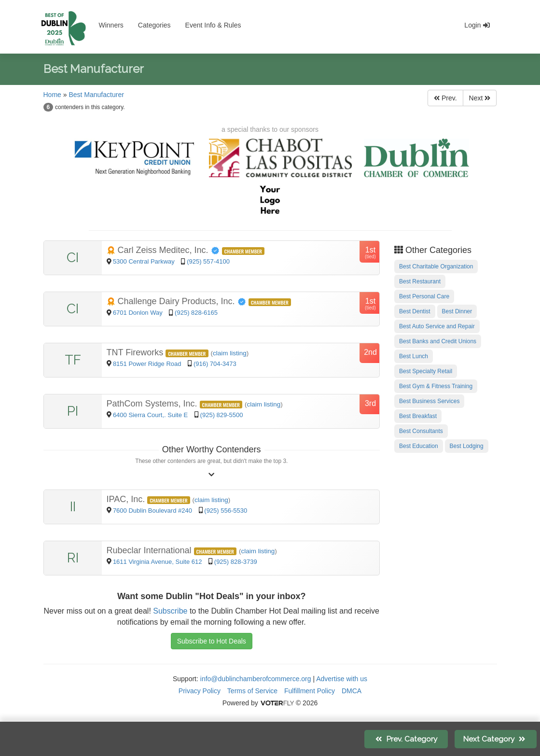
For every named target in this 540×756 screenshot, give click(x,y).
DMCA (352, 691)
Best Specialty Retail (426, 371)
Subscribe (170, 611)
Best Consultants (421, 431)
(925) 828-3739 (236, 562)
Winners (111, 25)
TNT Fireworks (136, 352)
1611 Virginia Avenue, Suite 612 (158, 562)
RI (73, 558)
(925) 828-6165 (196, 313)
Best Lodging (467, 446)
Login (477, 25)
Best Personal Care (424, 296)
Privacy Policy (200, 691)
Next (480, 98)
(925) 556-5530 (226, 511)
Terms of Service (252, 691)
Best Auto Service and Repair (437, 326)
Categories (154, 25)
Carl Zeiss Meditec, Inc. (164, 250)
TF (73, 360)
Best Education (419, 446)
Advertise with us (342, 679)
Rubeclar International (150, 550)
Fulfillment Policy (310, 691)
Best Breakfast (418, 416)
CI (73, 258)
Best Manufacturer (96, 95)
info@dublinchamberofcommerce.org (256, 679)
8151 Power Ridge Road (148, 364)
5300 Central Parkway (145, 261)
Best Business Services (429, 401)
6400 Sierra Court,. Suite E (151, 415)
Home (52, 95)
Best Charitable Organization (436, 266)
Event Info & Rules (213, 25)
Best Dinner (457, 311)
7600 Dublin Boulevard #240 (153, 511)
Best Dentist (415, 311)
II (73, 507)
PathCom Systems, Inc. (153, 404)
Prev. (445, 98)
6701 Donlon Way (138, 313)
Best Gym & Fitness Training (436, 386)
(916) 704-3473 (215, 364)
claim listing (230, 353)
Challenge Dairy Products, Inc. (178, 301)
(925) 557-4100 (208, 261)
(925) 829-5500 (222, 415)
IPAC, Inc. (127, 499)
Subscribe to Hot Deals (212, 641)
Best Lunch (414, 356)
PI (73, 411)
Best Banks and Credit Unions (438, 341)
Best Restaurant (420, 281)
